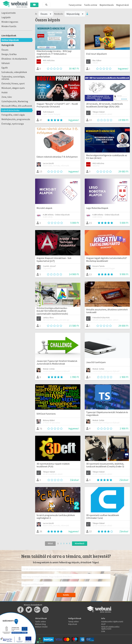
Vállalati (6, 63)
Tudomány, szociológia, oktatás (13, 78)
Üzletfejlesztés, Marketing (15, 101)
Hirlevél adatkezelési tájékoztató (110, 628)
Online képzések (10, 40)
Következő (80, 543)
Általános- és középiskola (14, 59)
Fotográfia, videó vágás (13, 115)
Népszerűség (75, 14)
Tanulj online (75, 5)
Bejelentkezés (107, 5)
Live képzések (9, 35)
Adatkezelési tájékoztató (112, 622)
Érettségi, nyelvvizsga (13, 124)
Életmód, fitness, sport (13, 83)
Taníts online (91, 5)
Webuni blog (40, 624)
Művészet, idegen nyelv (13, 88)
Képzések (73, 624)
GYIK (103, 631)
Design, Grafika (9, 54)
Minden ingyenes (10, 22)
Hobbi (4, 92)
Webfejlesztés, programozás (16, 119)
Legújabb (6, 17)
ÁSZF (103, 624)
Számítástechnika (10, 110)
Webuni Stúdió (41, 627)
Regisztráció (123, 5)
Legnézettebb (9, 13)
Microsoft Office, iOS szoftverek (17, 106)
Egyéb (5, 68)
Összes (5, 50)
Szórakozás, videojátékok (14, 72)
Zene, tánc (7, 97)
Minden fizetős (9, 26)
